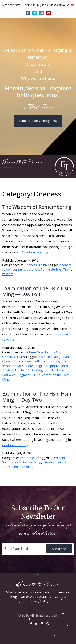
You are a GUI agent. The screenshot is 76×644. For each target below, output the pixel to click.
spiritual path (58, 366)
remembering (12, 269)
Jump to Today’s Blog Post (38, 121)
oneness (66, 265)
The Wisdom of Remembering (37, 207)
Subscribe (59, 549)
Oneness (31, 265)
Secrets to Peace (23, 162)
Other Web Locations (36, 597)
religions (41, 366)
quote (29, 366)
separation (31, 269)
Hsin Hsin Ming (30, 462)
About (49, 592)
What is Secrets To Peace (23, 592)
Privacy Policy (39, 601)
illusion (48, 462)
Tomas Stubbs (51, 269)
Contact (60, 597)
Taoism (8, 370)
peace (19, 366)
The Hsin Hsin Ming (29, 370)
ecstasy (27, 361)
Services (63, 592)
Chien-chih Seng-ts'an (53, 357)
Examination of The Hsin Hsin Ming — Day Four (37, 291)
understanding (23, 467)
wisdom (8, 274)
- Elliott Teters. (38, 107)
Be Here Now (34, 352)
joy (58, 361)
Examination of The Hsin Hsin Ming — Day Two (37, 397)
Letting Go (52, 352)
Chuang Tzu (11, 361)
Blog (14, 597)
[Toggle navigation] (8, 171)
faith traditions (44, 361)
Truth (43, 265)
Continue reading (35, 252)
